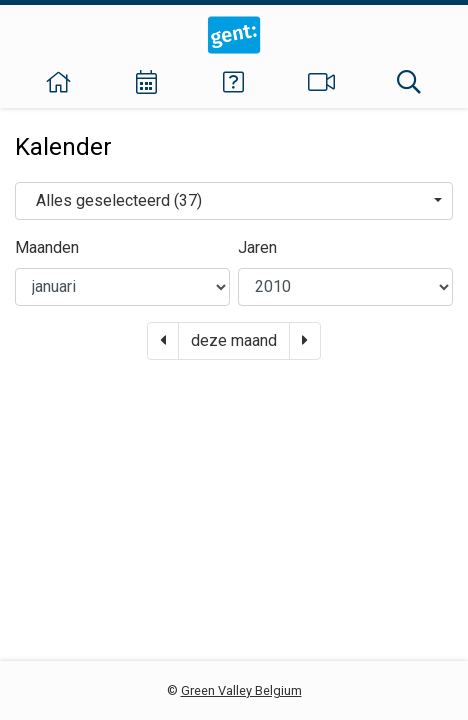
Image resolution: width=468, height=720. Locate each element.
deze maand (234, 340)
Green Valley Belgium (241, 690)
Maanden (47, 247)
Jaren (257, 247)
